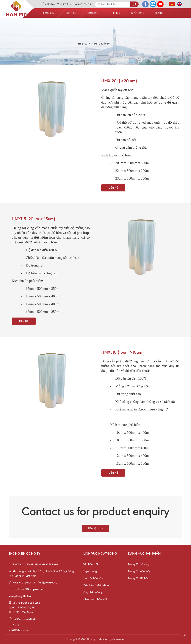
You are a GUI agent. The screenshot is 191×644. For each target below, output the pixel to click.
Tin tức (116, 13)
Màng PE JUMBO (138, 578)
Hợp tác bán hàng (94, 578)
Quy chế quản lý (93, 592)
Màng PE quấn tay (139, 564)
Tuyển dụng (138, 13)
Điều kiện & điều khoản (97, 585)
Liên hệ (159, 13)
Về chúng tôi (91, 564)
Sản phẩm (94, 13)
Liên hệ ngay (95, 528)
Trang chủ (48, 13)
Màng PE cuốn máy (139, 571)
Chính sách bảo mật (95, 599)
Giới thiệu (71, 13)
